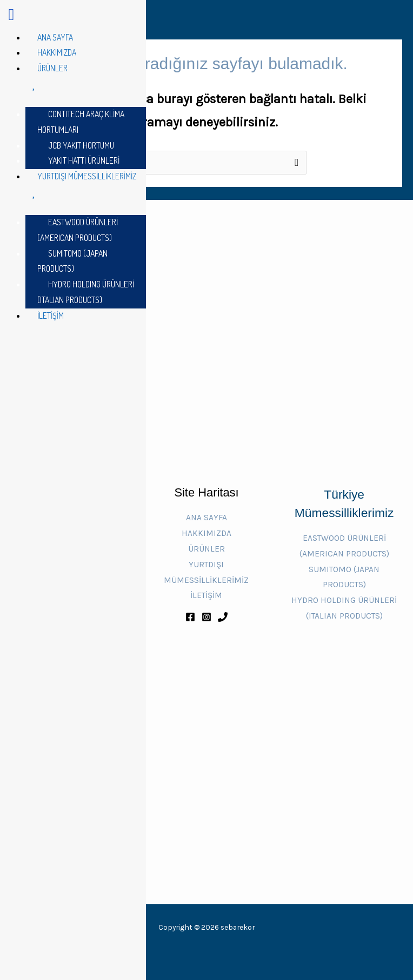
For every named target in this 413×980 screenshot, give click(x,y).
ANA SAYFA (206, 518)
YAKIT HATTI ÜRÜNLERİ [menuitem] (84, 160)
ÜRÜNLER (206, 549)
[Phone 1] (223, 617)
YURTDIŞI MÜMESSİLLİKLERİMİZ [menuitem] (86, 185)
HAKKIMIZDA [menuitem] (57, 52)
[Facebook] (190, 617)
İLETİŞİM (206, 595)
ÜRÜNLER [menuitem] (86, 77)
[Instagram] (206, 617)
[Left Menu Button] (11, 17)
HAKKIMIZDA (206, 533)
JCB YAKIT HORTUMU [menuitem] (81, 145)
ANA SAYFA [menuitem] (55, 37)
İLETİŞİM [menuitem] (51, 316)
